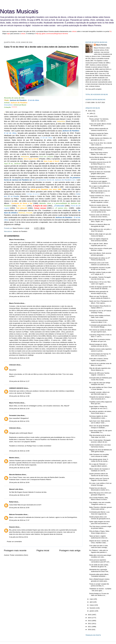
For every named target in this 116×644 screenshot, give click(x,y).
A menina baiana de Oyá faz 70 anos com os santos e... (100, 355)
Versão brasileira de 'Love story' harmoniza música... (100, 446)
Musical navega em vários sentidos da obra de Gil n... (99, 345)
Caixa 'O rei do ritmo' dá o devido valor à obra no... (101, 144)
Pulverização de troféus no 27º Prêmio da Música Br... (100, 259)
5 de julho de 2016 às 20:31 (19, 537)
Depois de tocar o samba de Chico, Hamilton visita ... (99, 542)
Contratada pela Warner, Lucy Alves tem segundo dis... (99, 513)
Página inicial (43, 550)
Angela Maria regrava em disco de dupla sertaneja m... (100, 168)
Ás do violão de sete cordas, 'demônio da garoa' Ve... (99, 566)
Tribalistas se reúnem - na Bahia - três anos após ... (100, 590)
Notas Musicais (19, 11)
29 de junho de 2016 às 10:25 (19, 296)
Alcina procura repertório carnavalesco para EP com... (100, 561)
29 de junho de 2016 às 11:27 (19, 381)
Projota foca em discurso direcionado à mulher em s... (100, 489)
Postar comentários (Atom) (19, 555)
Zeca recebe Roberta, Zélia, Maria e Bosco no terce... (99, 499)
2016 (90, 111)
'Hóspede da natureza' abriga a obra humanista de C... (100, 398)
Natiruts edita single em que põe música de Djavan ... (100, 235)
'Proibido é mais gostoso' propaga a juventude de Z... (99, 177)
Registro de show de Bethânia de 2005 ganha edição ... (101, 451)
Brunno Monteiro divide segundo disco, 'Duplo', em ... (100, 221)
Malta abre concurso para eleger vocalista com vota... (100, 556)
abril (91, 602)
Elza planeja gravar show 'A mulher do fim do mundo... (99, 460)
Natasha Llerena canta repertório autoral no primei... (100, 350)
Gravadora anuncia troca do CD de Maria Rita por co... (100, 163)
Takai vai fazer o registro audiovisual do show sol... (99, 537)
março (92, 605)
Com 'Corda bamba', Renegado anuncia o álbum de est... (100, 441)
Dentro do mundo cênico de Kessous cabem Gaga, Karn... (100, 206)
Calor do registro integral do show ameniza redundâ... (99, 240)
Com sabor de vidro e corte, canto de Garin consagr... (99, 546)
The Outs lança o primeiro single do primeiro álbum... (100, 527)
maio (92, 599)
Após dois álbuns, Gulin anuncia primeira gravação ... (100, 254)
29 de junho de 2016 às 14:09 (19, 451)
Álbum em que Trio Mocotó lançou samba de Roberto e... (100, 297)
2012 (90, 624)
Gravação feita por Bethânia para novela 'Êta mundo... (101, 379)
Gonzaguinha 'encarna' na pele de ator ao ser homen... (100, 268)
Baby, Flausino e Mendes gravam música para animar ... (101, 508)
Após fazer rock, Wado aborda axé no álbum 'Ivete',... (100, 422)
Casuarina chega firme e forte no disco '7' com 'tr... (100, 336)
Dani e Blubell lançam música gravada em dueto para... (99, 580)
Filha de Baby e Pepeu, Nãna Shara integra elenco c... (99, 532)
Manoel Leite (14, 489)
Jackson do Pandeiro (20, 231)
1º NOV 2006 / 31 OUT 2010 (95, 102)
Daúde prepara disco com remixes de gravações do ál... (100, 518)
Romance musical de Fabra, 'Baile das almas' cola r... (99, 134)
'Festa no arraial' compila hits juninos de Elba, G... (99, 585)
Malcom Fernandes (16, 514)
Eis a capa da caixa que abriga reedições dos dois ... (100, 384)
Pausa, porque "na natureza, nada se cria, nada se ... (99, 120)
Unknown (13, 365)
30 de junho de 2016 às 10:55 (19, 508)
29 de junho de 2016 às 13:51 (19, 421)
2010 (90, 630)
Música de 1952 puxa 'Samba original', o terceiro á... (99, 374)
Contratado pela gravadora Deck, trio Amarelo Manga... (101, 326)
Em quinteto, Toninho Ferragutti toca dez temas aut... (100, 278)
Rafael (11, 502)
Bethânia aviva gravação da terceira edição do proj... (99, 292)
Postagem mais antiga (70, 550)
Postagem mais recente (15, 550)
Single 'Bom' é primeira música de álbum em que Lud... (100, 340)
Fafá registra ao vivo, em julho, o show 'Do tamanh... (100, 230)
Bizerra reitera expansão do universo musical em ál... (99, 129)
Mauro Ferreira (15, 239)
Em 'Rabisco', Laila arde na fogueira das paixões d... (99, 551)
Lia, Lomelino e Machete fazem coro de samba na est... (100, 211)
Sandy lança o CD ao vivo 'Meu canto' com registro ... (100, 283)
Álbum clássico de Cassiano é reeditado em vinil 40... (99, 470)
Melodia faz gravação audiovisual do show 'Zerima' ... (101, 149)
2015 (90, 615)
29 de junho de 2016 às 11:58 (19, 396)
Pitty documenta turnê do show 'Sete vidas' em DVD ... (100, 436)
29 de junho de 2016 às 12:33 (19, 409)
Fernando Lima (15, 415)
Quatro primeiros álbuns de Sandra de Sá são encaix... (99, 475)
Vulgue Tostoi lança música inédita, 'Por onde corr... (99, 153)
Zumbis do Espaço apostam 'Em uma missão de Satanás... (100, 288)
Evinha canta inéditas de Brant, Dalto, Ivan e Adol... (100, 316)
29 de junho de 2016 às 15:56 (19, 468)
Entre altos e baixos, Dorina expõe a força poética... (99, 360)
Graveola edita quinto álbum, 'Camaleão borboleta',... (99, 575)
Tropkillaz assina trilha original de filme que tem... (101, 403)
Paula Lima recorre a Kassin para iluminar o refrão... (101, 249)
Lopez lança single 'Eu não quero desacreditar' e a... (101, 431)
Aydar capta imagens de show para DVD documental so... (100, 522)
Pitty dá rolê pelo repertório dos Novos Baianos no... (100, 369)
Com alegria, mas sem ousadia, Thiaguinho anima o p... (100, 503)
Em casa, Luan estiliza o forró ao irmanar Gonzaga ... (100, 484)
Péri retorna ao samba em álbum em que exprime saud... (100, 331)
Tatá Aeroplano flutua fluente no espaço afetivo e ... (100, 307)
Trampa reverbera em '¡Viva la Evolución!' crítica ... (100, 197)
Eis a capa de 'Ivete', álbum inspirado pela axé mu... (99, 244)
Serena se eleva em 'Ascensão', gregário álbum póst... (100, 173)
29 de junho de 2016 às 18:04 (19, 482)
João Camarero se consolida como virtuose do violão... (99, 455)
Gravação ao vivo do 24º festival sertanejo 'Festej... (100, 312)
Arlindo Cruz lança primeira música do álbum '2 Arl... (99, 321)
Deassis (12, 527)
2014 (90, 618)
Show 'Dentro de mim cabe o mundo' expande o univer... (99, 201)
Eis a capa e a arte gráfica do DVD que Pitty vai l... (99, 187)
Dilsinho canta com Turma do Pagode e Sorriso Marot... (99, 479)
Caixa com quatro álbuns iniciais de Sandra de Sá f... (100, 125)
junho (92, 116)
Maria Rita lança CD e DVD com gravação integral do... (100, 494)
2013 (90, 621)
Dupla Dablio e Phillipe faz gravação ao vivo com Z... (99, 407)
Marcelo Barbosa (15, 475)
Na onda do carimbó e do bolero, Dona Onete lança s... (100, 412)
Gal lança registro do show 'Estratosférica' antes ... (98, 417)
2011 (90, 627)
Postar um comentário (14, 542)
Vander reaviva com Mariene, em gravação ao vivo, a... (101, 139)
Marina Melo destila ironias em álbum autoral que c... (100, 192)
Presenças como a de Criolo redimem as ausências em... (100, 264)
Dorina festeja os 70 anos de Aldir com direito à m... (99, 594)
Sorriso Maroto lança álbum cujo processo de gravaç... (100, 158)
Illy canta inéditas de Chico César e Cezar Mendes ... (101, 388)
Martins (12, 458)
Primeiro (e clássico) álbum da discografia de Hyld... (100, 225)
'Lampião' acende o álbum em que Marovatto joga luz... (99, 393)
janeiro (92, 611)
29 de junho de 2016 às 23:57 (19, 495)
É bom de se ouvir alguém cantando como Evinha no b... (100, 182)
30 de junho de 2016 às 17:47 (19, 520)
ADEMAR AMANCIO (16, 388)
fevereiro (93, 608)
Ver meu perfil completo (94, 89)
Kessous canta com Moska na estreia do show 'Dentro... (99, 216)
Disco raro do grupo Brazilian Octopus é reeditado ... (99, 427)
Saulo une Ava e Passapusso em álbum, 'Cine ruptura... (101, 302)
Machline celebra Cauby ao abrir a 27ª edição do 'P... (100, 273)
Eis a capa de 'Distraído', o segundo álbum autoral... (99, 465)
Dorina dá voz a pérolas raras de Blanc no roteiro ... (100, 364)
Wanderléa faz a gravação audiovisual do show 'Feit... (99, 570)
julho (91, 113)
